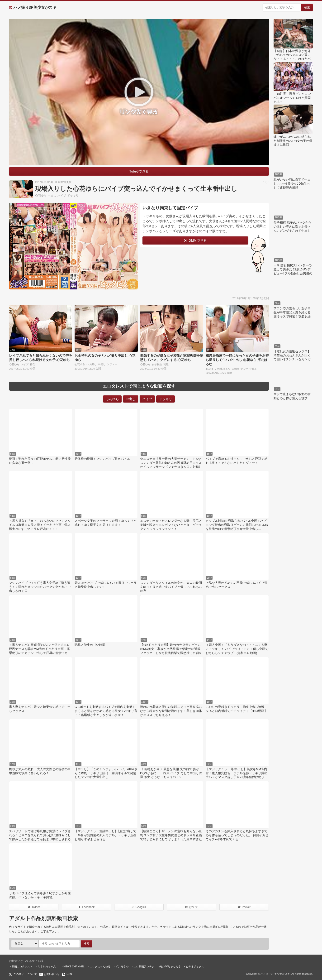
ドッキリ (73, 196)
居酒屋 (235, 369)
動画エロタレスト (22, 966)
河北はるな (224, 369)
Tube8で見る (139, 171)
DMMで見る (197, 240)
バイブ (62, 196)
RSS (69, 974)
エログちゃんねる (100, 966)
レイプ (25, 364)
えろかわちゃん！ (48, 966)
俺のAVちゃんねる (170, 966)
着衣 (32, 364)
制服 (166, 364)
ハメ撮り (91, 364)
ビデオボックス (195, 966)
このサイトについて (25, 974)
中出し (52, 196)
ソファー (112, 364)
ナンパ (244, 369)
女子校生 (157, 364)
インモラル (122, 966)
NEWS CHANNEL (74, 966)
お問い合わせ (52, 974)
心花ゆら (41, 196)
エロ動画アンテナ (144, 966)
